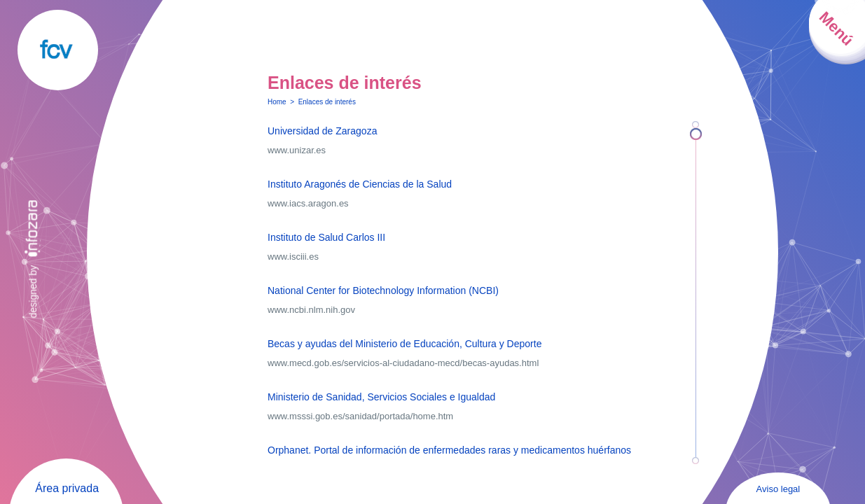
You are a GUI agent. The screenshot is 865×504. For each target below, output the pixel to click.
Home (277, 102)
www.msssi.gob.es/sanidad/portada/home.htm (360, 416)
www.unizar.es (297, 150)
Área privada (67, 488)
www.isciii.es (293, 257)
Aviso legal (778, 489)
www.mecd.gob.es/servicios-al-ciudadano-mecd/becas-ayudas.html (403, 363)
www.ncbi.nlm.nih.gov (311, 310)
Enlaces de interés (327, 102)
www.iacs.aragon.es (308, 203)
